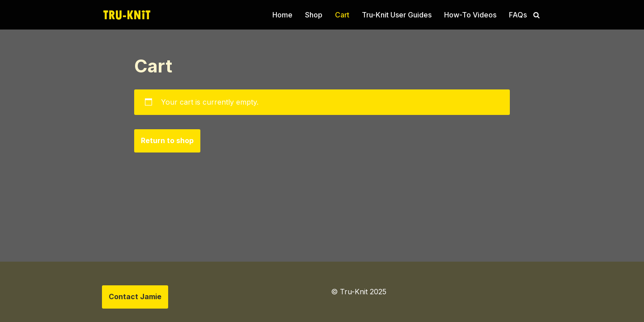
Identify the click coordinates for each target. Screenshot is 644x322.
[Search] (536, 15)
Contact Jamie (135, 297)
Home (282, 15)
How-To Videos (470, 15)
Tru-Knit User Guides (397, 15)
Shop (314, 15)
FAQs (518, 15)
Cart (342, 15)
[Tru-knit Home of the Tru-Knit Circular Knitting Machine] (127, 15)
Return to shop (167, 140)
